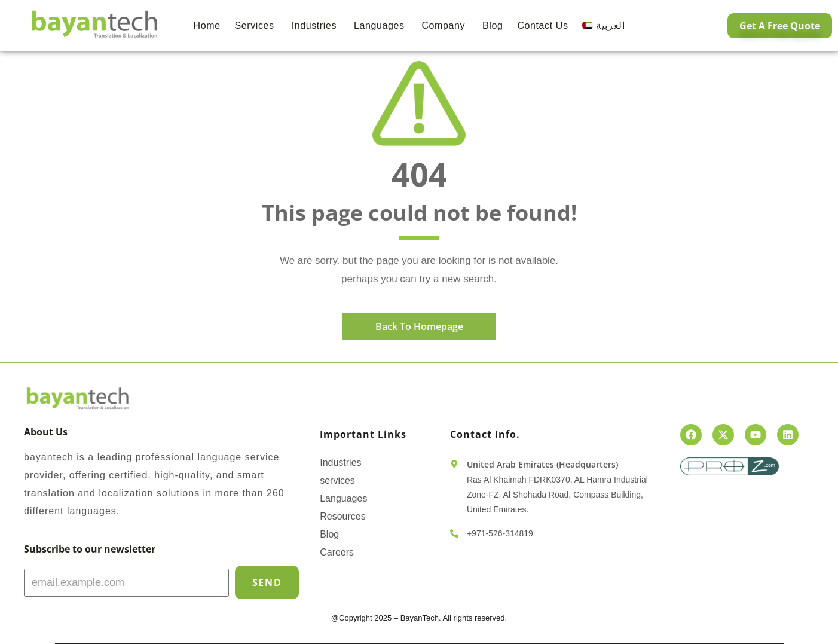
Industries (316, 25)
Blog (493, 25)
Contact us (542, 25)
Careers (337, 552)
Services (256, 25)
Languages (381, 25)
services (337, 480)
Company (445, 25)
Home (207, 25)
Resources (342, 516)
